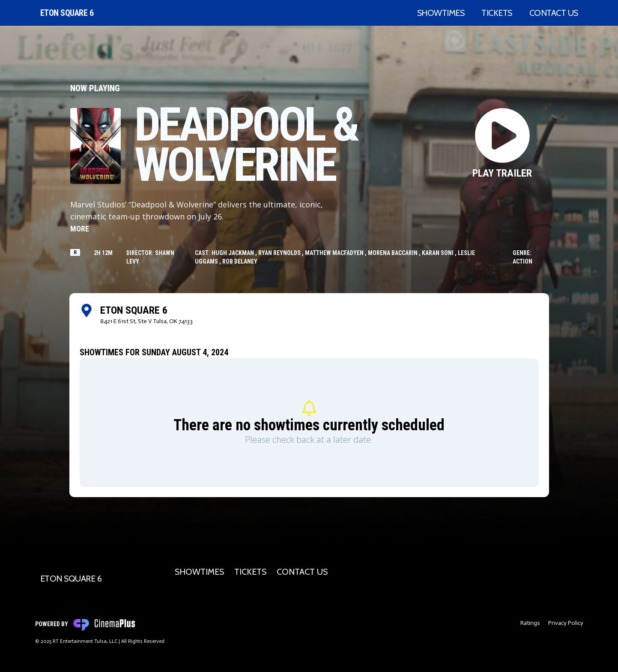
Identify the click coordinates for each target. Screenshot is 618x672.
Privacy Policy (566, 623)
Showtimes (441, 13)
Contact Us (554, 13)
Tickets (497, 13)
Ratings (530, 623)
